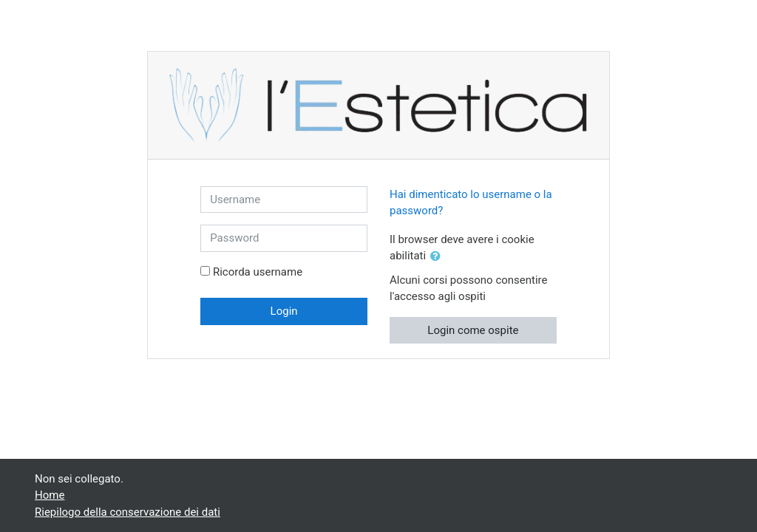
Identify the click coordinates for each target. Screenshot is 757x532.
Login (284, 311)
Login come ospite (473, 330)
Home (50, 495)
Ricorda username (258, 272)
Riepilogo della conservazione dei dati (128, 512)
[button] (438, 257)
